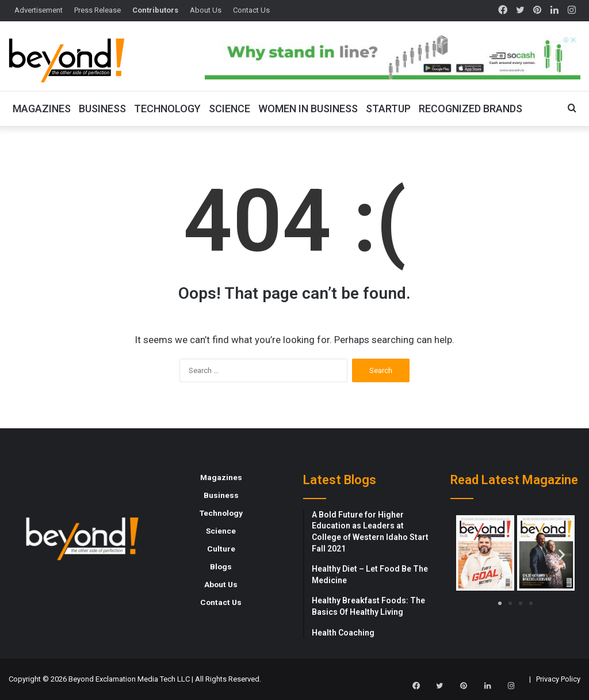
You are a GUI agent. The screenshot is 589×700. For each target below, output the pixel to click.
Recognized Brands (471, 109)
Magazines (42, 109)
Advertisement (39, 10)
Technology (167, 109)
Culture (221, 549)
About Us (206, 10)
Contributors (155, 10)
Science (230, 109)
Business (102, 109)
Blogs (221, 566)
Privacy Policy (558, 679)
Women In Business (308, 109)
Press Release (97, 10)
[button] (469, 555)
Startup (388, 109)
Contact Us (251, 10)
